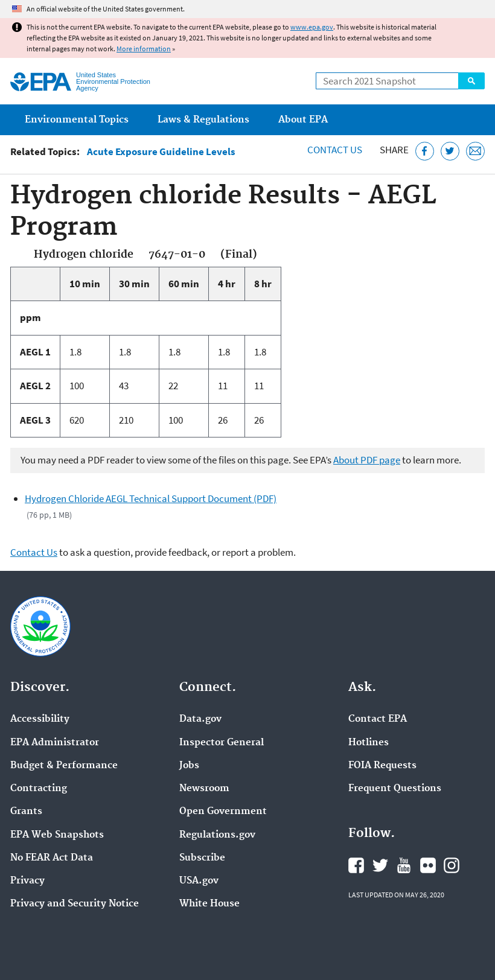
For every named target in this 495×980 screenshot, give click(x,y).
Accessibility (40, 719)
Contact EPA (378, 719)
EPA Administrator (55, 743)
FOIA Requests (382, 766)
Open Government (223, 812)
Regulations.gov (217, 835)
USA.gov (199, 881)
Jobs (189, 766)
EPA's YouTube (404, 865)
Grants (26, 812)
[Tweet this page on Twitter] (450, 151)
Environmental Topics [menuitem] (77, 120)
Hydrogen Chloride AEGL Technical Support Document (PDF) (151, 498)
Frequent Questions (395, 789)
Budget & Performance (64, 766)
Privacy (27, 881)
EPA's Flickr (428, 865)
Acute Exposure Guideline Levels (161, 152)
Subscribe (202, 858)
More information (144, 49)
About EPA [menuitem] (303, 120)
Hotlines (369, 743)
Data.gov (200, 719)
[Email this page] (475, 151)
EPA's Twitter (380, 865)
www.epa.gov (312, 27)
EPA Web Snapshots (57, 835)
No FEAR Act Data (52, 858)
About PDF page (367, 460)
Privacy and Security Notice (75, 904)
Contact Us (335, 150)
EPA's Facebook (356, 865)
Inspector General (222, 743)
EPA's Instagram (452, 865)
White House (209, 904)
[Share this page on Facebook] (425, 151)
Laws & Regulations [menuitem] (203, 120)
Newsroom (204, 789)
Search (471, 81)
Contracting (39, 789)
